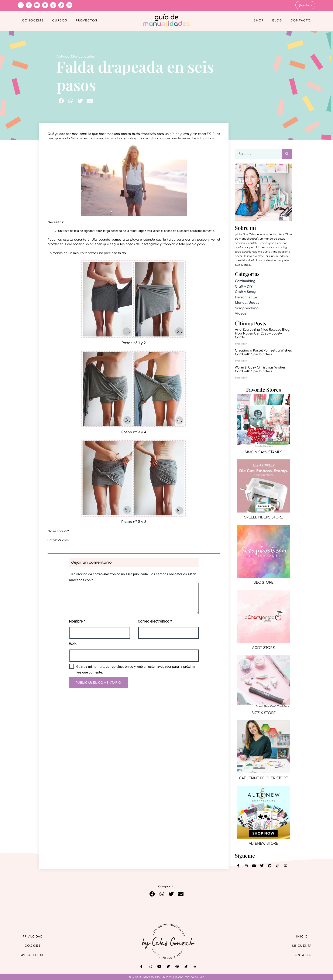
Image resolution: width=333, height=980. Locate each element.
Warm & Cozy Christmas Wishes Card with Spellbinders (260, 369)
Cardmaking (245, 281)
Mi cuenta (300, 945)
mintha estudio (195, 977)
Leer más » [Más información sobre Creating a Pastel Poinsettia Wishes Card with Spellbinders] (241, 360)
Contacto (301, 20)
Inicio (300, 936)
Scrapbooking (247, 308)
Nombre (77, 621)
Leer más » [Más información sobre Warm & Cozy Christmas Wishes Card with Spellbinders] (241, 377)
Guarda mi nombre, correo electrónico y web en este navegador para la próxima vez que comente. (136, 669)
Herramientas (246, 297)
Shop (259, 20)
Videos (241, 313)
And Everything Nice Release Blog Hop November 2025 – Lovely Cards (262, 333)
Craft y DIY (244, 286)
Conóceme (33, 20)
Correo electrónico (155, 621)
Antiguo (63, 56)
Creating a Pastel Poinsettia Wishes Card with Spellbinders (263, 352)
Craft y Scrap (246, 292)
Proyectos (87, 20)
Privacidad (35, 936)
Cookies (35, 945)
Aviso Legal (35, 955)
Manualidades (83, 56)
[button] (61, 100)
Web (73, 644)
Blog (277, 20)
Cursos (60, 20)
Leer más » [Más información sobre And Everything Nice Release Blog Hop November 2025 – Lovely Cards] (241, 343)
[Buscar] (287, 154)
